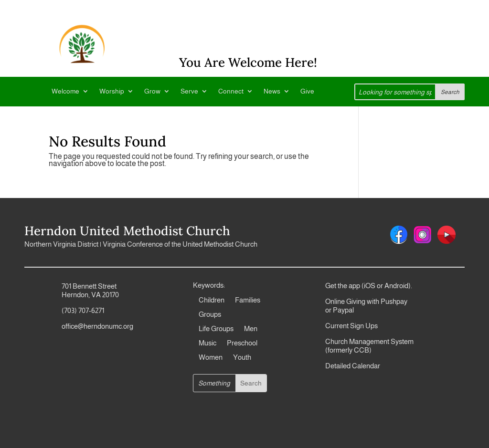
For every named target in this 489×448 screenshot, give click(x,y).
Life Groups (216, 329)
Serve (189, 91)
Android (396, 286)
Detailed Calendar (353, 366)
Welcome (65, 91)
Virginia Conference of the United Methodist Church (180, 244)
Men (251, 329)
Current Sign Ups (351, 326)
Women (211, 358)
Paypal (343, 310)
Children (212, 300)
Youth (242, 358)
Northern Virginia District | (64, 244)
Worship (112, 91)
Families (248, 300)
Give (307, 91)
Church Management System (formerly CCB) (369, 346)
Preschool (242, 343)
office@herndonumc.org (97, 326)
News (272, 91)
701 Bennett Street (89, 286)
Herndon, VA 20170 (90, 295)
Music (207, 343)
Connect (231, 91)
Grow (152, 91)
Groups (210, 315)
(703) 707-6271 (83, 310)
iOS (370, 286)
